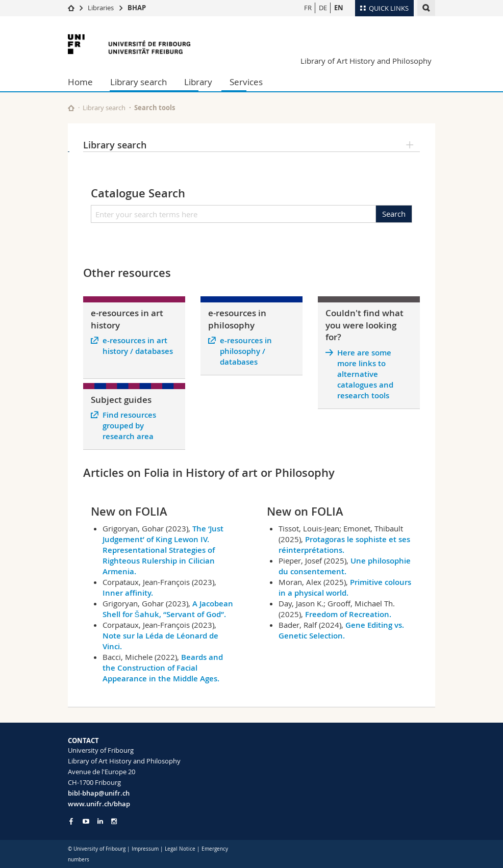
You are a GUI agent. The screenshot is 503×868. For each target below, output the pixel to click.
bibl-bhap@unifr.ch (99, 793)
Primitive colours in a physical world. (345, 588)
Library (198, 82)
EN (339, 8)
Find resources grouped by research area (129, 426)
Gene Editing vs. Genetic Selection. (341, 630)
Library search (139, 82)
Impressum (145, 849)
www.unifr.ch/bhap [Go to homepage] (99, 804)
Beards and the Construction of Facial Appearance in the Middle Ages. (163, 668)
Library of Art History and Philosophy (366, 61)
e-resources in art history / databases (138, 346)
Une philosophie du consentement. (345, 566)
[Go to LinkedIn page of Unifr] (100, 821)
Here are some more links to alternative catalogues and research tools (365, 374)
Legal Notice (180, 849)
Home (80, 82)
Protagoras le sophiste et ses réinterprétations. (344, 545)
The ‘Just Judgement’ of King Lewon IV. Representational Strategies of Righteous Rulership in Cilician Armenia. (163, 550)
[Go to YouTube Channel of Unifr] (86, 821)
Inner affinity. (128, 593)
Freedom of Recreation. (348, 614)
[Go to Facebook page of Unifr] (71, 821)
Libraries (101, 8)
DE (323, 8)
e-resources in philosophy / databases (246, 351)
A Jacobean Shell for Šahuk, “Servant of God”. (168, 609)
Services (246, 82)
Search (394, 214)
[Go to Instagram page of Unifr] (114, 821)
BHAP (137, 8)
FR (308, 8)
